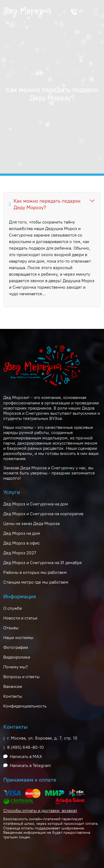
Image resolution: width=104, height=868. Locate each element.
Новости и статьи (20, 618)
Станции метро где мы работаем (36, 582)
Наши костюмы (18, 638)
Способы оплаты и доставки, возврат (40, 811)
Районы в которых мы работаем (35, 572)
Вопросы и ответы (21, 677)
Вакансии (13, 686)
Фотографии (16, 647)
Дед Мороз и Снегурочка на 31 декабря (42, 563)
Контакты (13, 696)
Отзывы (11, 628)
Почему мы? (16, 667)
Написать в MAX (26, 757)
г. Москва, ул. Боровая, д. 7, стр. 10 (42, 738)
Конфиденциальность (25, 706)
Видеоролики (17, 657)
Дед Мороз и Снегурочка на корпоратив (43, 514)
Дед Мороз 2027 (20, 553)
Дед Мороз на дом (22, 533)
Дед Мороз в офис (22, 543)
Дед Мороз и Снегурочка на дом (36, 504)
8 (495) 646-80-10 (25, 747)
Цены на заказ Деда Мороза (31, 523)
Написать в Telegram (30, 765)
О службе (13, 608)
